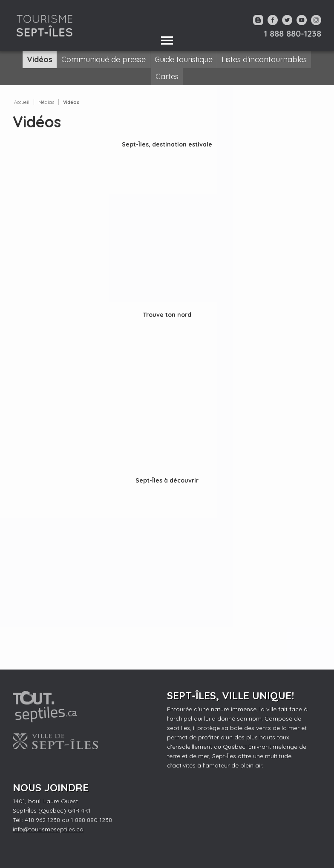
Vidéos (71, 102)
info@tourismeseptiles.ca (48, 829)
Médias (46, 102)
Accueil (22, 102)
